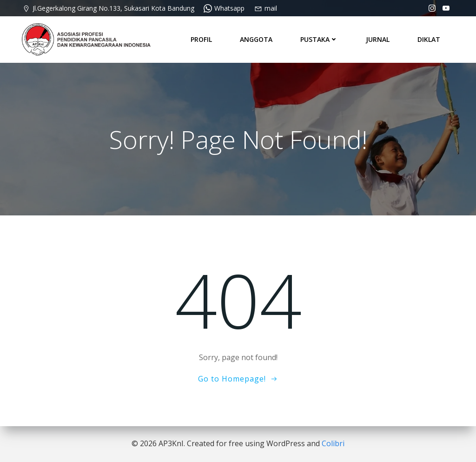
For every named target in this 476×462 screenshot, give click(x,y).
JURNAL (378, 39)
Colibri (333, 443)
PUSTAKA (319, 39)
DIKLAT (429, 39)
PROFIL (201, 39)
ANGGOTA (256, 39)
